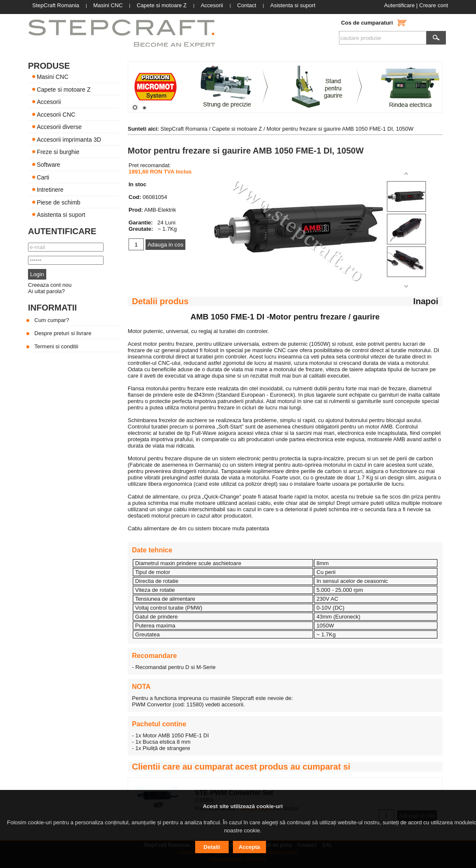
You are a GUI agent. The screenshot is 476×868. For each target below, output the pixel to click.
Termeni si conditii (56, 346)
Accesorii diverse (59, 127)
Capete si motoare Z (64, 89)
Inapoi (426, 301)
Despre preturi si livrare (63, 333)
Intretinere (50, 190)
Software (49, 165)
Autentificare (399, 5)
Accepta (250, 847)
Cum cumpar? (52, 320)
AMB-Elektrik (160, 210)
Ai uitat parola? (46, 291)
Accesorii (49, 102)
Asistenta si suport (61, 215)
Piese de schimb (59, 202)
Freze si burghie (58, 152)
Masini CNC (53, 77)
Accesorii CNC (56, 114)
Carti (43, 177)
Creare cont (434, 5)
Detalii (212, 847)
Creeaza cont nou (50, 285)
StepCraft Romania (184, 129)
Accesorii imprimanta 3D (69, 139)
